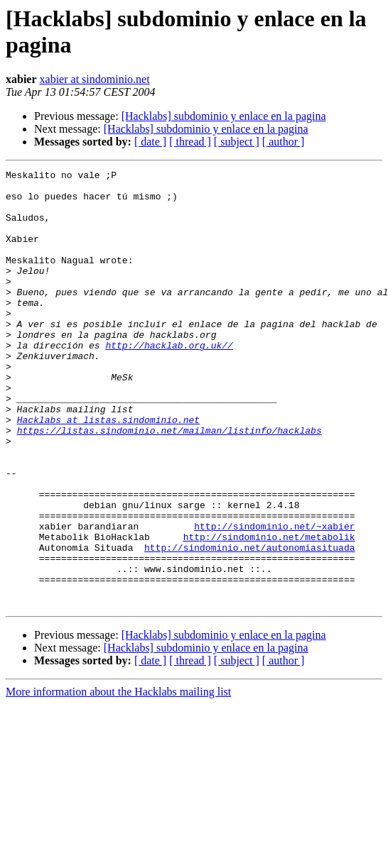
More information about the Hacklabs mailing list (118, 779)
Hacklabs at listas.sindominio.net (108, 471)
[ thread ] (190, 142)
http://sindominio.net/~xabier (274, 598)
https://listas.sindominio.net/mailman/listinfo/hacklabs (169, 483)
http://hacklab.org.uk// (169, 381)
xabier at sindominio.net (95, 79)
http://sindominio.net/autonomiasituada (249, 624)
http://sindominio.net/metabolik (269, 611)
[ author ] (284, 142)
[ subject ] (237, 142)
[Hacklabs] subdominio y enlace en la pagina (224, 116)
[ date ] (150, 142)
